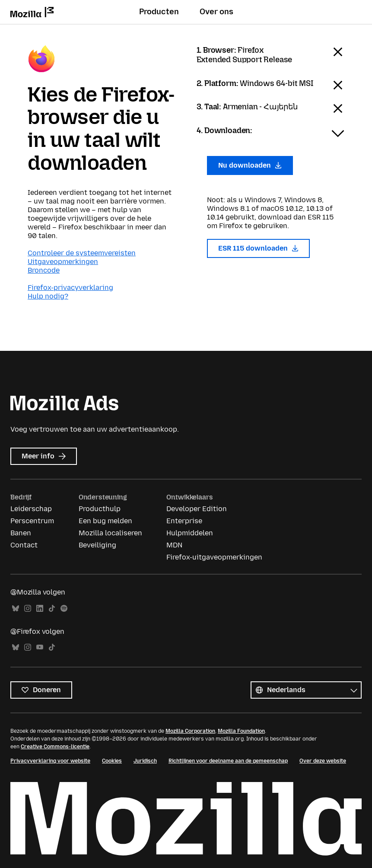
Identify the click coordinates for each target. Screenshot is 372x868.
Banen (21, 533)
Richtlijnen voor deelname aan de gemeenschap (228, 761)
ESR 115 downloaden (259, 248)
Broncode (44, 270)
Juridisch (145, 761)
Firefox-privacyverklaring (70, 288)
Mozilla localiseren (110, 533)
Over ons (216, 12)
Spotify (64, 609)
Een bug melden (105, 521)
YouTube (40, 647)
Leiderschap (31, 509)
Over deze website (323, 761)
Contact (24, 545)
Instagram (28, 609)
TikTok (52, 609)
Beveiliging (97, 545)
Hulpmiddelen (190, 533)
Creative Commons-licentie (55, 747)
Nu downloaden (250, 165)
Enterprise (184, 521)
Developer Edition (197, 509)
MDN (174, 545)
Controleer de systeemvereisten (82, 253)
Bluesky (16, 609)
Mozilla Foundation (241, 731)
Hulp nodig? (48, 296)
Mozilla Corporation (190, 731)
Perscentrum (32, 521)
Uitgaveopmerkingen (63, 262)
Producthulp (100, 509)
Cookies (112, 761)
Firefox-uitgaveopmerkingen (214, 557)
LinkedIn (40, 609)
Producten (159, 12)
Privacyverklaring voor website (50, 761)
